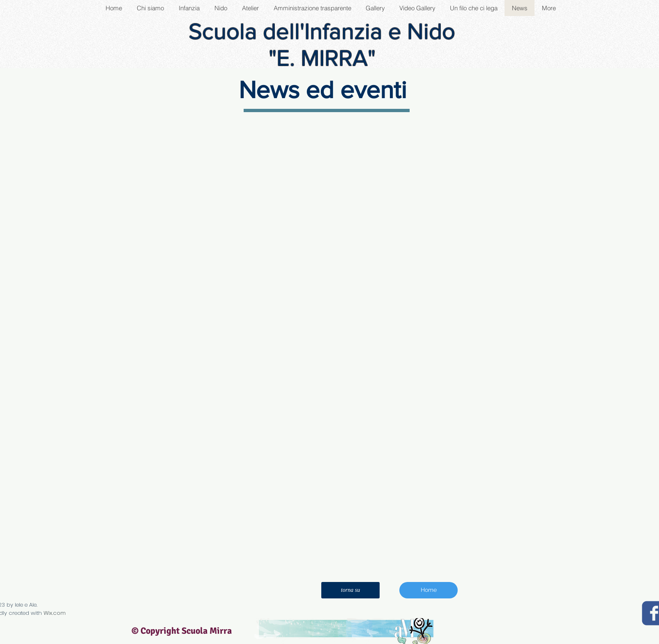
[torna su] (350, 590)
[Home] (429, 590)
